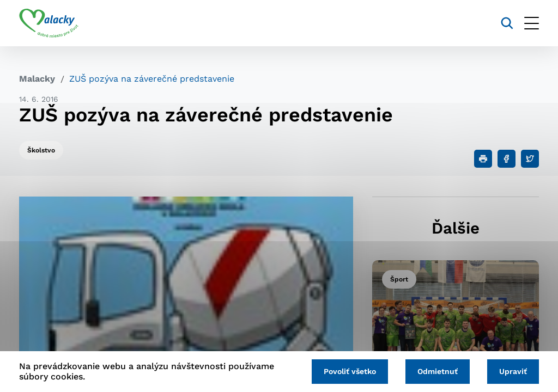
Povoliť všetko (350, 371)
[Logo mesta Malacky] (49, 23)
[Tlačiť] (483, 159)
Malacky (37, 79)
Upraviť (513, 371)
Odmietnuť (438, 371)
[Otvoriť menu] (532, 23)
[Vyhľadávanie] (507, 23)
